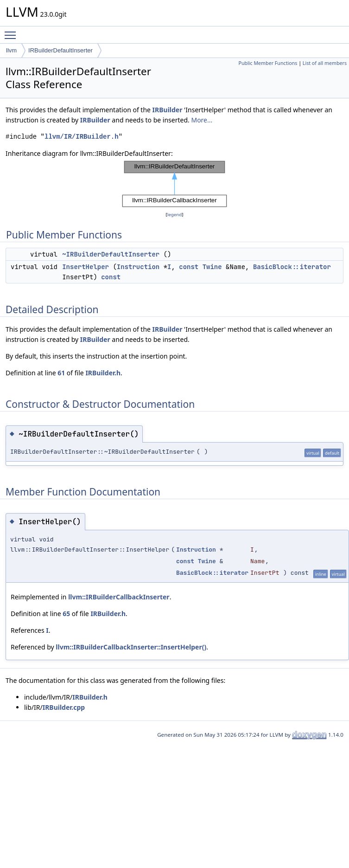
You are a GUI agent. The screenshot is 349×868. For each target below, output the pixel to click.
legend (175, 215)
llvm (11, 50)
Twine (212, 267)
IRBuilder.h (103, 373)
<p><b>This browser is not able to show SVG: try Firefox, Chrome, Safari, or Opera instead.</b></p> (174, 184)
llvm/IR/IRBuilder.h (82, 137)
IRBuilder (168, 110)
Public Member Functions (268, 63)
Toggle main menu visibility (13, 31)
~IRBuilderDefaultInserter (111, 254)
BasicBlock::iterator (292, 267)
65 (66, 614)
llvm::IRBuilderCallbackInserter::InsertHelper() (131, 647)
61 (61, 373)
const (189, 267)
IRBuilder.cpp (64, 707)
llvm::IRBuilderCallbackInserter (119, 597)
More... (202, 120)
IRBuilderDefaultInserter (60, 50)
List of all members (325, 63)
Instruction (138, 267)
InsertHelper (86, 267)
